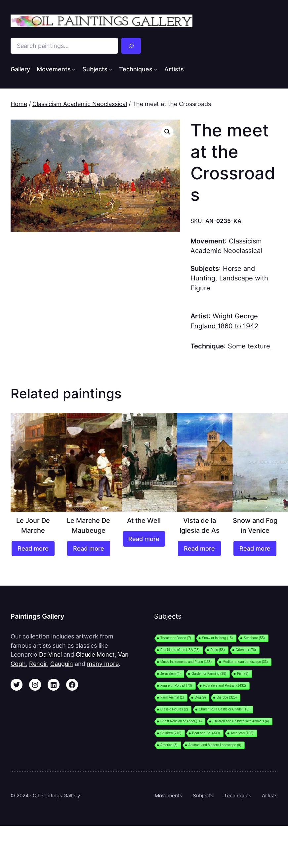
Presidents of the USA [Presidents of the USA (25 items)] (180, 650)
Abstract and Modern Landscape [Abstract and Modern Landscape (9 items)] (215, 745)
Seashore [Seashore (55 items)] (254, 638)
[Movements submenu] (74, 70)
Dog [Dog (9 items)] (200, 697)
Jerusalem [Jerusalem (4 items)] (170, 674)
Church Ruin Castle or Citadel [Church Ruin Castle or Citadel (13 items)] (224, 709)
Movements (168, 796)
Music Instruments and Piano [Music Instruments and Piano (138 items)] (186, 662)
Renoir (38, 664)
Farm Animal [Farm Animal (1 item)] (172, 697)
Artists (270, 796)
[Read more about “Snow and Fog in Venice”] (255, 548)
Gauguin (62, 664)
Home (19, 104)
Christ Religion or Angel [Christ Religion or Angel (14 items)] (181, 721)
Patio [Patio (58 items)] (217, 650)
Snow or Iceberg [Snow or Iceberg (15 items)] (217, 638)
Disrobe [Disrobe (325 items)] (227, 697)
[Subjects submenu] (111, 70)
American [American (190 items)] (242, 733)
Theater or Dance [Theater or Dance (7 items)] (176, 638)
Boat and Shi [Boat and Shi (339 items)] (206, 733)
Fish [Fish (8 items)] (243, 674)
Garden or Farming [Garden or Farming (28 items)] (209, 674)
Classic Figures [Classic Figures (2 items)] (174, 709)
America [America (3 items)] (169, 745)
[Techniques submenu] (156, 70)
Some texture (249, 346)
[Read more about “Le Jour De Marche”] (33, 548)
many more (103, 664)
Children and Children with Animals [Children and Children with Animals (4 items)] (241, 721)
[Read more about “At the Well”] (144, 539)
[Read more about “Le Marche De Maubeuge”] (89, 548)
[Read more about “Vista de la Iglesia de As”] (199, 548)
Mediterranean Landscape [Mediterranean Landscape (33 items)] (245, 662)
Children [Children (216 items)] (171, 733)
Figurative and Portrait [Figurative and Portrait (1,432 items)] (225, 686)
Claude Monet (95, 654)
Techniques (238, 796)
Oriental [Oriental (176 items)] (246, 650)
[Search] (131, 46)
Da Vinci (50, 654)
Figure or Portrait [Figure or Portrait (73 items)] (176, 686)
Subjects (203, 796)
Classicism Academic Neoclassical (80, 104)
